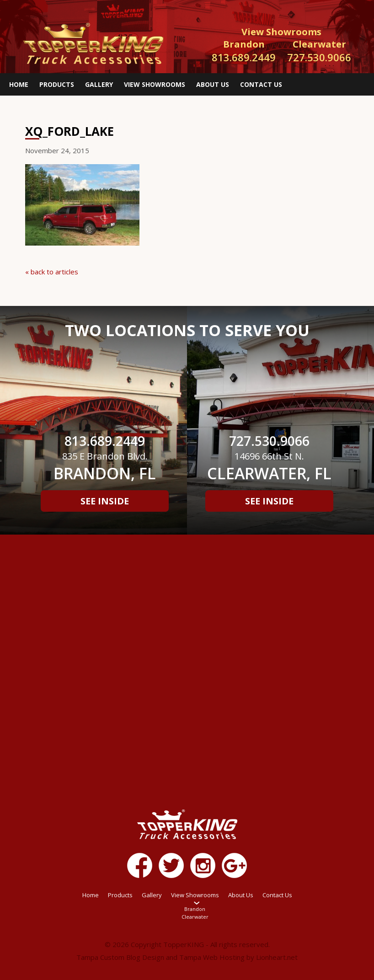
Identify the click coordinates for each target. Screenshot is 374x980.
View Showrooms (155, 84)
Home (19, 84)
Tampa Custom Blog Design (120, 957)
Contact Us (261, 84)
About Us (213, 84)
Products (57, 84)
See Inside (105, 501)
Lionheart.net (277, 957)
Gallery (99, 84)
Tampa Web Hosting (212, 957)
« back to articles (52, 272)
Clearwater (195, 917)
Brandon (195, 909)
